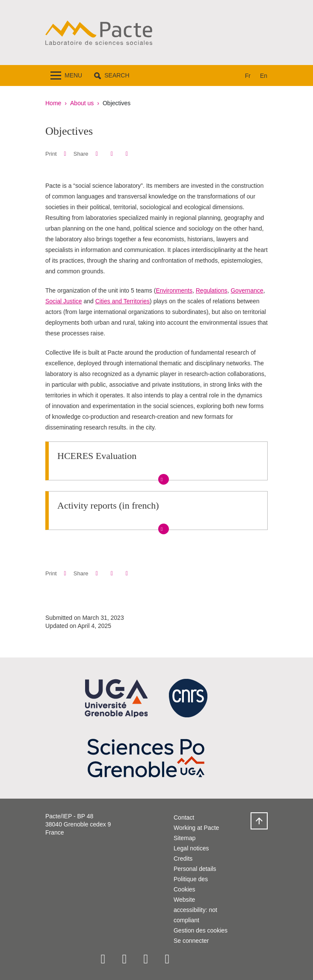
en (264, 76)
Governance (247, 290)
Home (53, 103)
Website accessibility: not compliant (195, 910)
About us (82, 103)
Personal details (195, 869)
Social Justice (64, 301)
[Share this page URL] (127, 154)
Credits (183, 859)
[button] (112, 75)
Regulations (212, 290)
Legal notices (191, 848)
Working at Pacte (196, 828)
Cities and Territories (123, 301)
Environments (174, 290)
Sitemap (185, 838)
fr (248, 76)
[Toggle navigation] (66, 75)
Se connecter (191, 941)
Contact (184, 817)
